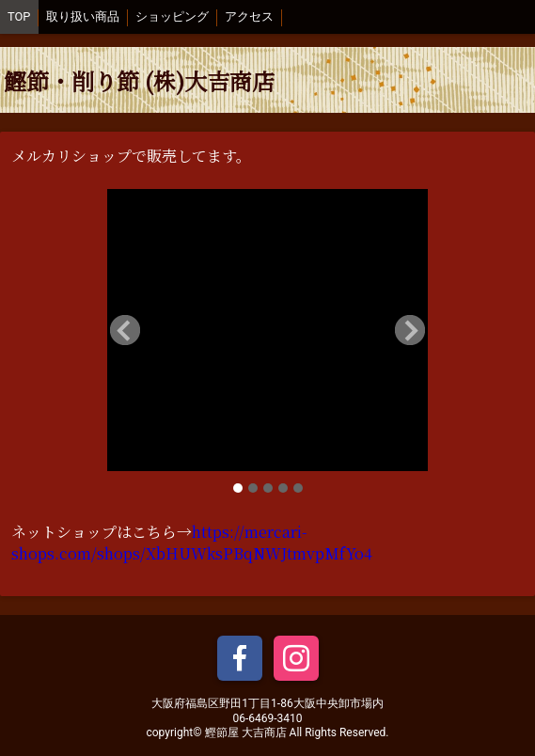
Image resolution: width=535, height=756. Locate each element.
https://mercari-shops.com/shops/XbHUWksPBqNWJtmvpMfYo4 (192, 543)
